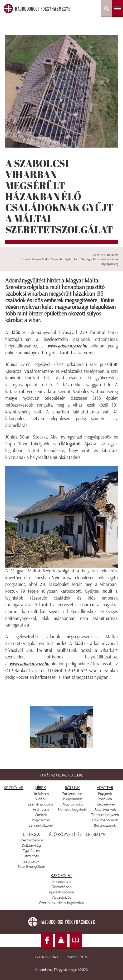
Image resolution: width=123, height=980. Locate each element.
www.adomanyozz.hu (67, 346)
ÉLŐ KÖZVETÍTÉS (66, 834)
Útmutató (32, 856)
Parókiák (105, 799)
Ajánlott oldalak (62, 892)
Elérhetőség (62, 887)
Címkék (41, 815)
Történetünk (72, 794)
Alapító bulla (73, 804)
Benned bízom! (41, 825)
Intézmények (105, 804)
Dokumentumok (105, 820)
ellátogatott (70, 444)
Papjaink (105, 794)
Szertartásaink (32, 840)
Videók (41, 799)
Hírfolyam (41, 794)
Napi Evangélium (32, 866)
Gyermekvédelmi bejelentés (62, 903)
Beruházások (105, 825)
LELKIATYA (96, 834)
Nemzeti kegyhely (72, 809)
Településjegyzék (105, 815)
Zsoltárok (31, 861)
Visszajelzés (62, 897)
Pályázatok (41, 820)
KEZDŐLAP (14, 788)
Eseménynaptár (41, 804)
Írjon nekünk (47, 957)
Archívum (41, 809)
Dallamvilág (31, 845)
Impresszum (77, 957)
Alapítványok (105, 809)
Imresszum (61, 882)
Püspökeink (73, 799)
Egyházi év (32, 851)
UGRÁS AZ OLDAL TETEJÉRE (61, 775)
